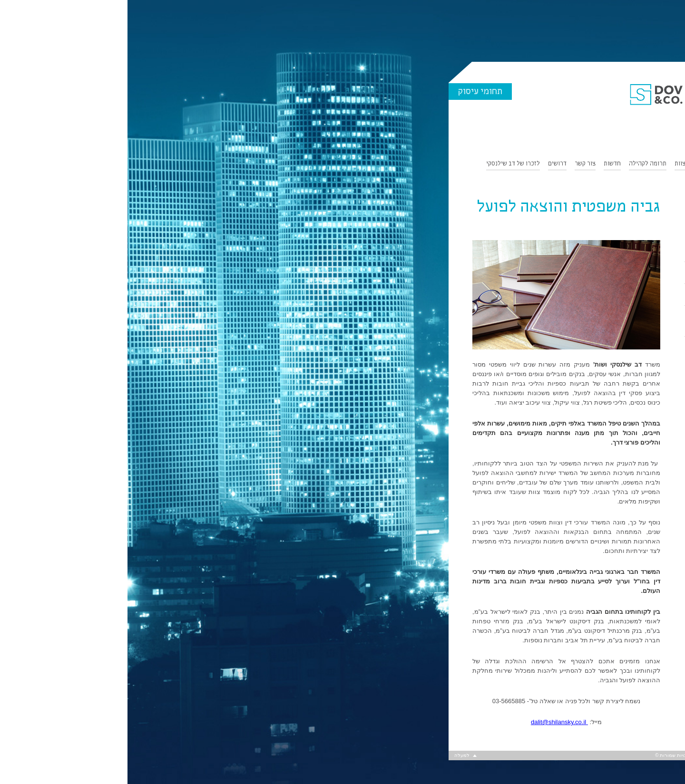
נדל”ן (615, 251)
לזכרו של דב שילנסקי (386, 164)
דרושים (430, 164)
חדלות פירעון (605, 273)
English (620, 179)
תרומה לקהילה (520, 164)
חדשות (485, 164)
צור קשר (458, 164)
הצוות (554, 164)
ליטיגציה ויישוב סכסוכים (592, 295)
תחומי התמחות (589, 164)
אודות (623, 164)
